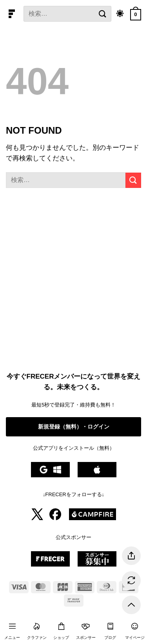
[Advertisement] (73, 282)
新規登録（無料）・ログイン (74, 427)
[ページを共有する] (131, 556)
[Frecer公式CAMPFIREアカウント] (93, 518)
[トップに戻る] (131, 605)
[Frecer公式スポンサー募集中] (50, 565)
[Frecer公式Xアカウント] (37, 518)
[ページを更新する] (131, 581)
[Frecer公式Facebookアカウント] (55, 518)
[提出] (103, 14)
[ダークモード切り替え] (120, 14)
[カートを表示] (136, 14)
